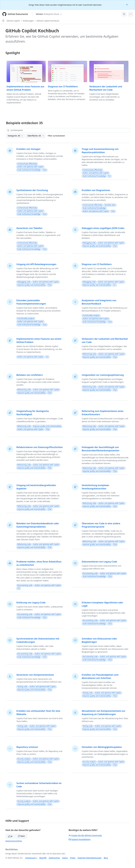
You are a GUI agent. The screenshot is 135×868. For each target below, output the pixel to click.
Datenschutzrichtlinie (14, 841)
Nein (21, 836)
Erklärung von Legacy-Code (31, 603)
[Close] (127, 4)
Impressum (30, 858)
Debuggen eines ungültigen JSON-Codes (103, 228)
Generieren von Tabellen (29, 228)
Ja (10, 836)
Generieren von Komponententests (35, 675)
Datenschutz (54, 858)
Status (65, 858)
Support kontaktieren (80, 839)
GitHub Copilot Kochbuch (48, 21)
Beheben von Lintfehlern (30, 375)
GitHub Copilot (13, 21)
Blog (106, 858)
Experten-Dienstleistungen (90, 858)
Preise (73, 858)
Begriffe (43, 858)
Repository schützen (27, 747)
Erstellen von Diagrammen (96, 190)
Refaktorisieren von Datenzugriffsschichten (40, 447)
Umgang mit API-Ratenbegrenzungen (36, 264)
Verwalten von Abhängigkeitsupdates (102, 747)
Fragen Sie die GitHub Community (85, 835)
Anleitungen (28, 21)
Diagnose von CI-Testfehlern (63, 86)
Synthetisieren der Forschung (32, 190)
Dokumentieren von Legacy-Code (100, 562)
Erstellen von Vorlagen (28, 149)
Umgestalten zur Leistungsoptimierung (103, 375)
